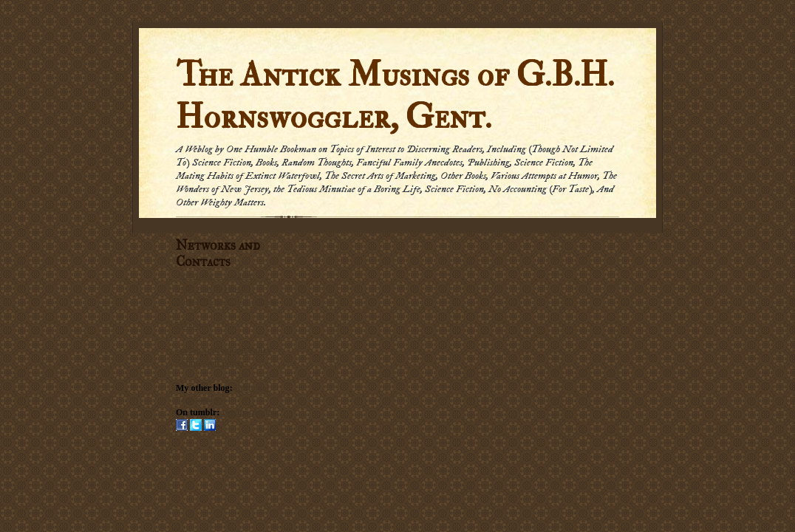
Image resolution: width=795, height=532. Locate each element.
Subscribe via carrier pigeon (226, 301)
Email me (193, 325)
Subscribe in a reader (215, 276)
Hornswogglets (250, 412)
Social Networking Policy (224, 350)
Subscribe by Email (211, 288)
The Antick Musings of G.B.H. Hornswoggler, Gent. (395, 96)
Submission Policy (210, 363)
